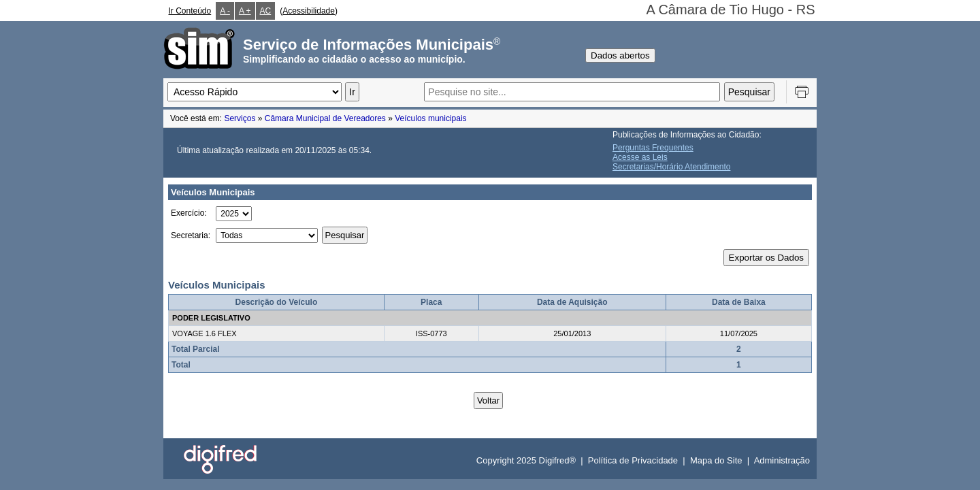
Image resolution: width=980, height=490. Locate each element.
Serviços (240, 118)
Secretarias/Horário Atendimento (671, 167)
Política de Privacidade (633, 460)
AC (266, 11)
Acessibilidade (309, 11)
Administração (782, 460)
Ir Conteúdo (190, 11)
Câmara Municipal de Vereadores (325, 118)
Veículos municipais (430, 118)
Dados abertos (620, 55)
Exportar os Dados (766, 258)
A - (225, 11)
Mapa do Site (716, 460)
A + (245, 11)
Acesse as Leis (640, 157)
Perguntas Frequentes (653, 148)
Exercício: (189, 213)
